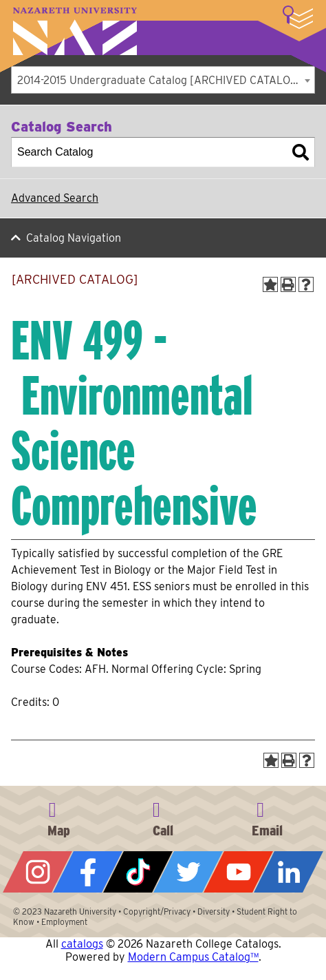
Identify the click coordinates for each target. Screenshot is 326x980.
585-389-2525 (163, 817)
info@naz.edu (267, 817)
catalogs (82, 944)
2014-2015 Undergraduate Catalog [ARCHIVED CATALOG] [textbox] (160, 80)
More (298, 17)
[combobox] (163, 80)
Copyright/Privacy (157, 911)
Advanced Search (55, 198)
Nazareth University (75, 31)
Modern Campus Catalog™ (193, 957)
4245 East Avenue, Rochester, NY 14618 (59, 817)
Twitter (188, 872)
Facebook (88, 872)
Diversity (214, 911)
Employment (64, 922)
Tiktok (138, 872)
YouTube (238, 872)
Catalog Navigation (74, 238)
